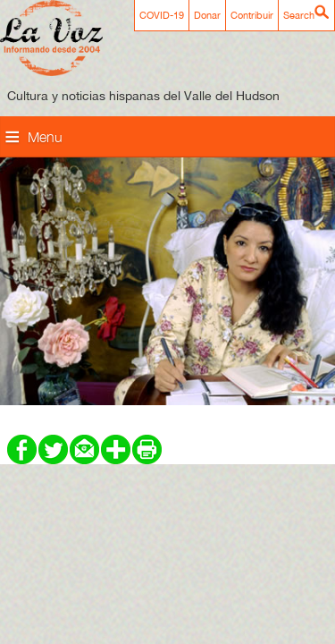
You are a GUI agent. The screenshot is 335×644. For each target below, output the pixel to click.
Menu (45, 137)
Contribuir (252, 15)
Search (299, 15)
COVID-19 (162, 15)
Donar (207, 15)
